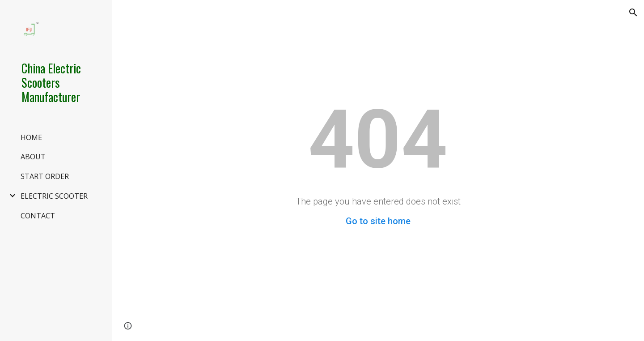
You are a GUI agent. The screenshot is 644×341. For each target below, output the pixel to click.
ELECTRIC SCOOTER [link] (54, 196)
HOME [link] (31, 137)
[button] (633, 13)
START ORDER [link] (45, 176)
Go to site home (378, 221)
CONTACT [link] (38, 216)
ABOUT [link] (33, 157)
